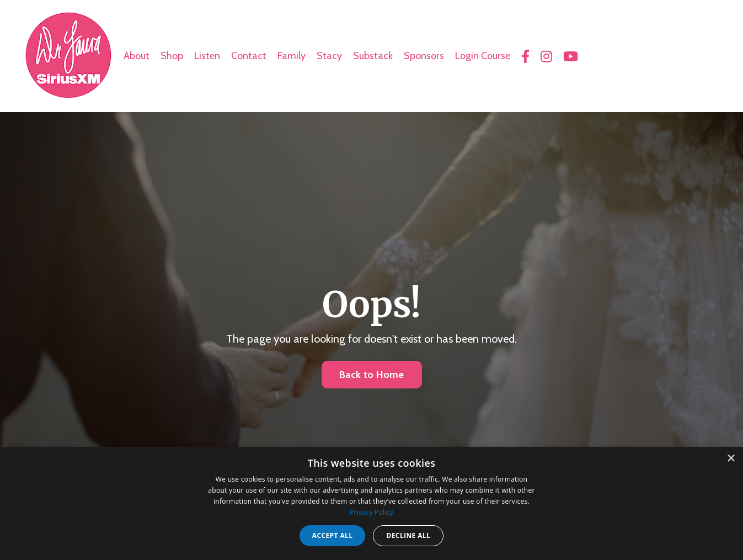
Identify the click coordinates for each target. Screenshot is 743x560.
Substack (373, 56)
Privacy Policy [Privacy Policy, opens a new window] (372, 512)
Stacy (329, 56)
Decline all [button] (408, 535)
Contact (249, 56)
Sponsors (424, 56)
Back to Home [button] (372, 375)
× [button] (731, 459)
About (137, 56)
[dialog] (372, 503)
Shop (172, 56)
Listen (207, 56)
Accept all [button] (333, 535)
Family (292, 56)
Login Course (483, 56)
